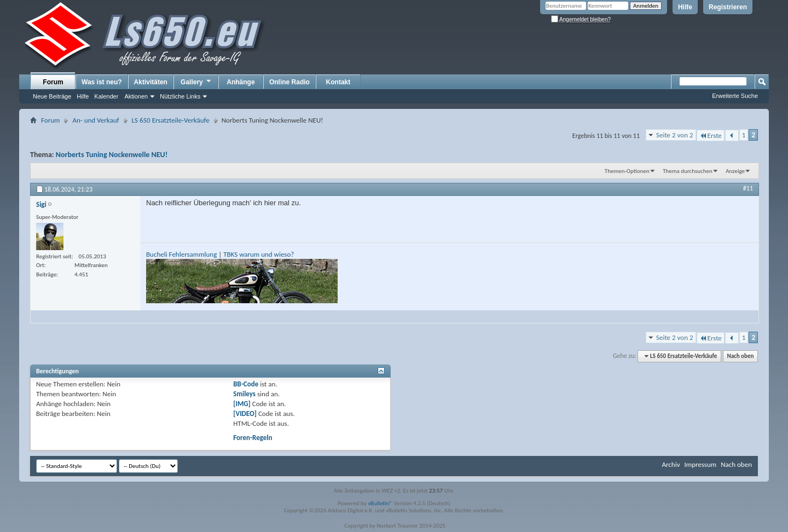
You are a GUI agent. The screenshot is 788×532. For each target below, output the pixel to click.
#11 (748, 188)
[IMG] (242, 404)
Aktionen (136, 96)
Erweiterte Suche (735, 96)
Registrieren (728, 7)
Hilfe (685, 7)
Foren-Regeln (253, 438)
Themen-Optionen (627, 171)
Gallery (196, 82)
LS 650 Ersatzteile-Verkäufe (171, 120)
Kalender (106, 96)
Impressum (700, 464)
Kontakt (338, 82)
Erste (711, 135)
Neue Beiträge (52, 96)
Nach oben (740, 356)
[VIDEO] (245, 414)
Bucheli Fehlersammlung (181, 254)
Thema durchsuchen (688, 171)
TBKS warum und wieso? (259, 254)
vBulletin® (380, 503)
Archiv (671, 464)
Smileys (244, 394)
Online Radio (289, 82)
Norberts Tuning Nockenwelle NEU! (112, 155)
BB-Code (246, 384)
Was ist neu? (102, 82)
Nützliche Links (180, 96)
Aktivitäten (151, 82)
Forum (53, 82)
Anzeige (735, 171)
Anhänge (241, 82)
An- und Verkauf (95, 120)
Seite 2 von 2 (675, 135)
